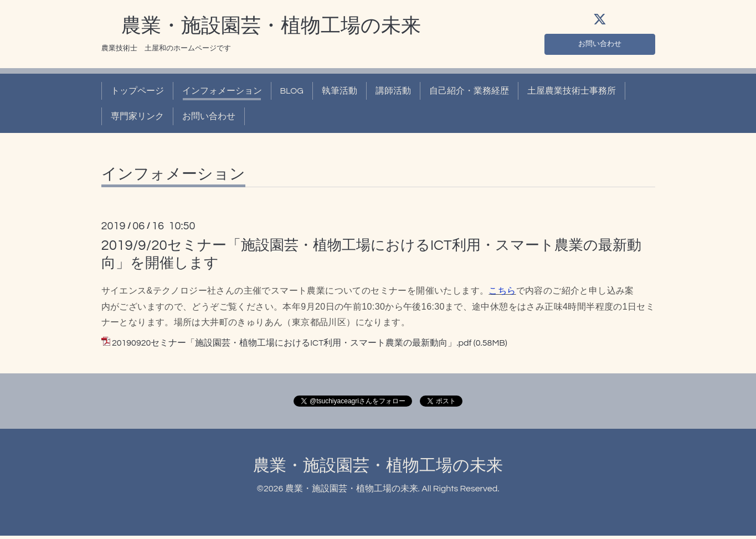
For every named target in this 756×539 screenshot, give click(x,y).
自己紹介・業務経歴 (469, 94)
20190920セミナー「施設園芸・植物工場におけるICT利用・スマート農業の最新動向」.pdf (292, 347)
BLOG (292, 94)
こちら (502, 294)
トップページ (137, 94)
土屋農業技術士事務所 (572, 94)
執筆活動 (340, 94)
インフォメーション (222, 94)
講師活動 (393, 94)
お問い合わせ (600, 45)
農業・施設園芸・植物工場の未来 (261, 29)
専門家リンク (137, 120)
